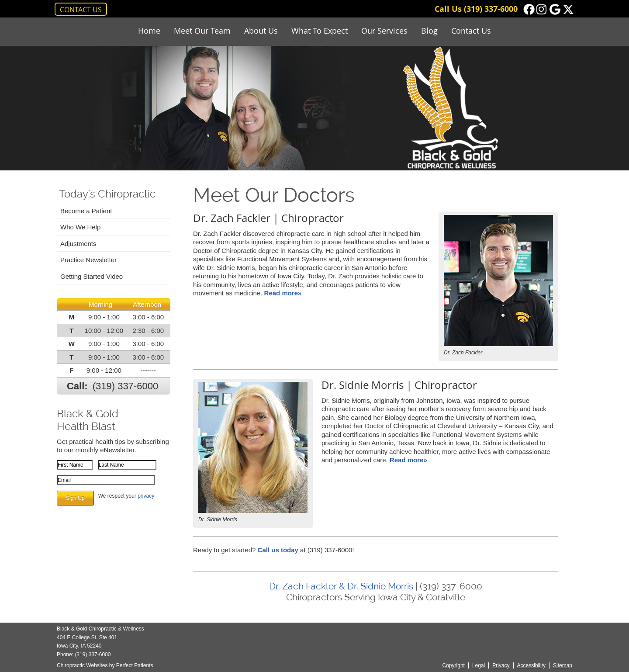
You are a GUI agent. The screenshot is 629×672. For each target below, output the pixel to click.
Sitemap (563, 665)
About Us (261, 31)
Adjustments (78, 244)
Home (149, 31)
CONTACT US (81, 10)
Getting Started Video (92, 276)
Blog (429, 31)
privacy (146, 496)
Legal (479, 665)
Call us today (278, 550)
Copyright (454, 665)
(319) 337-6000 (491, 9)
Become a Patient (86, 211)
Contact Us (471, 31)
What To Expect (320, 31)
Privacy (501, 665)
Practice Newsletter (88, 260)
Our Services (384, 31)
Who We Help (80, 227)
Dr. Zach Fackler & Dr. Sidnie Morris (341, 586)
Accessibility (531, 665)
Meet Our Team (202, 31)
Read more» (283, 293)
